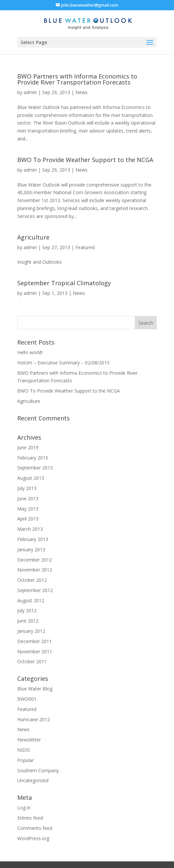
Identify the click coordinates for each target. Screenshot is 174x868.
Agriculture (33, 237)
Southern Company (38, 770)
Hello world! (30, 352)
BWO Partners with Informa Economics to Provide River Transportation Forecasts (77, 79)
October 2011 (32, 661)
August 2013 (31, 478)
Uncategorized (33, 780)
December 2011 (35, 641)
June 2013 (28, 498)
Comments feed (35, 828)
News (82, 92)
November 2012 (35, 570)
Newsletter (29, 740)
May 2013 (28, 509)
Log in (24, 808)
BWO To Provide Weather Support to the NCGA (85, 160)
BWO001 (27, 699)
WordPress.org (33, 838)
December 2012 (35, 560)
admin (30, 92)
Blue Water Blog (35, 689)
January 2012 (31, 631)
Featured (85, 247)
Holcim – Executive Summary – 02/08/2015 (63, 363)
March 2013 (30, 529)
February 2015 (33, 458)
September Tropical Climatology (64, 283)
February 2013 (33, 539)
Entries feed (30, 818)
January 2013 (31, 549)
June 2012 (28, 621)
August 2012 (31, 600)
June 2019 (28, 447)
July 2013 (27, 488)
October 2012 (32, 580)
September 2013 (35, 468)
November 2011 (35, 651)
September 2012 (35, 590)
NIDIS (24, 750)
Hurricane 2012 (34, 719)
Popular (26, 760)
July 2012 (27, 610)
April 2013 (28, 519)
